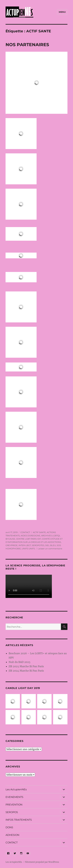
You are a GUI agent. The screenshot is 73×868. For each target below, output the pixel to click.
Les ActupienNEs (16, 789)
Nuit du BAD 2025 (20, 662)
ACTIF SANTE (39, 532)
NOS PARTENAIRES (27, 45)
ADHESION (12, 835)
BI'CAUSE (10, 539)
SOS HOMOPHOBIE (52, 234)
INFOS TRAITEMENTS (19, 820)
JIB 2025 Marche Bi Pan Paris (26, 666)
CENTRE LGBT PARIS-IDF (28, 539)
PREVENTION (14, 805)
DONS (9, 827)
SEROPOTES (38, 545)
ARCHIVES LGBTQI (52, 256)
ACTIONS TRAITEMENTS (52, 204)
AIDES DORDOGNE (30, 536)
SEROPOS (12, 812)
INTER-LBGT (51, 133)
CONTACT (25, 532)
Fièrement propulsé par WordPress (42, 862)
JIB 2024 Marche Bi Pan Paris (26, 671)
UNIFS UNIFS (28, 549)
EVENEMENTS (14, 797)
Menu (62, 12)
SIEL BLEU (51, 545)
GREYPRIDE (12, 545)
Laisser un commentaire (50, 549)
